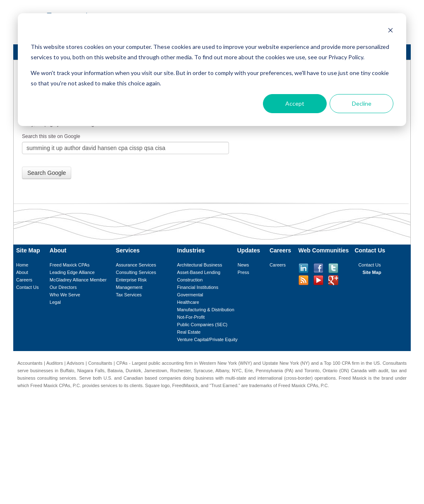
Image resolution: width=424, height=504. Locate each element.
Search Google (47, 173)
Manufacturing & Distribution (206, 310)
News (243, 265)
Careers (24, 280)
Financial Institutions (198, 287)
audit (383, 371)
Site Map (372, 272)
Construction (190, 280)
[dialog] (212, 70)
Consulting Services (136, 272)
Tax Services (129, 295)
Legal (55, 302)
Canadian (133, 378)
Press (243, 272)
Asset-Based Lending (199, 272)
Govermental (190, 295)
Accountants (30, 363)
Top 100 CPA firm (342, 363)
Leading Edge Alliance (72, 272)
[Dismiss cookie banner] (390, 31)
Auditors (55, 363)
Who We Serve (65, 295)
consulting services (57, 378)
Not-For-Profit (191, 317)
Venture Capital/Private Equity (207, 339)
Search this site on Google (51, 136)
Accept (295, 103)
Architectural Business (200, 265)
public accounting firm (171, 363)
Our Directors (63, 287)
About (22, 272)
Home (22, 265)
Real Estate (189, 332)
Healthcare (188, 302)
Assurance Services (136, 265)
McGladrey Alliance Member (78, 280)
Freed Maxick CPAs (70, 265)
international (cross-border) (285, 378)
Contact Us (27, 287)
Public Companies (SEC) (202, 325)
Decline (362, 103)
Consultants (100, 363)
